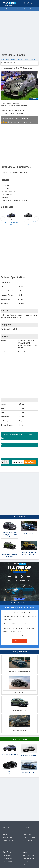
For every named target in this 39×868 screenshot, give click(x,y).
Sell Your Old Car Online (19, 603)
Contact (32, 859)
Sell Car (8, 9)
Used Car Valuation (9, 840)
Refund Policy (31, 856)
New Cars (30, 9)
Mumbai (25, 831)
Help (24, 856)
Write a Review (27, 122)
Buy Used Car (15, 9)
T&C (24, 865)
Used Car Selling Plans (10, 831)
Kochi (30, 834)
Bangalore (26, 837)
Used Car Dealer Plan (9, 837)
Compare (25, 119)
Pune (30, 831)
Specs (3, 63)
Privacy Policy (30, 865)
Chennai (25, 834)
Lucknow (30, 840)
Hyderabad (33, 837)
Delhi (24, 840)
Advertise (25, 862)
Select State (24, 3)
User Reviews (12, 63)
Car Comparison (8, 859)
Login (30, 3)
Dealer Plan (23, 9)
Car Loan (6, 834)
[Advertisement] (19, 32)
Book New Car (7, 856)
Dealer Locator (7, 862)
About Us (25, 859)
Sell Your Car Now (19, 641)
